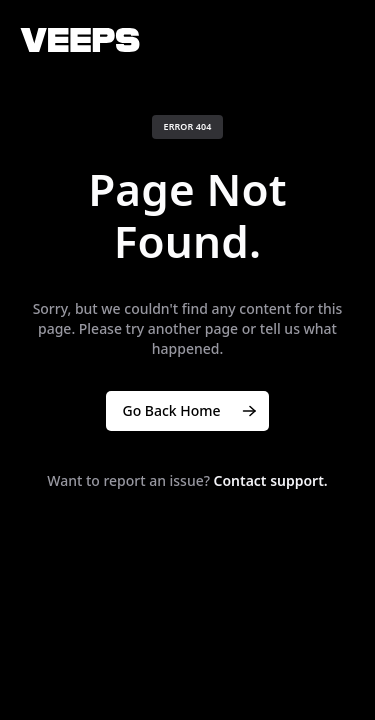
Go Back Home (191, 411)
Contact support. (271, 480)
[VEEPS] (80, 40)
